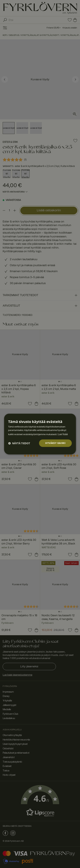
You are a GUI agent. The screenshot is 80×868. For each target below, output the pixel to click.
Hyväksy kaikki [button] (55, 443)
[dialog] (40, 434)
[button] (19, 443)
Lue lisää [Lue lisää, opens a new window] (63, 434)
